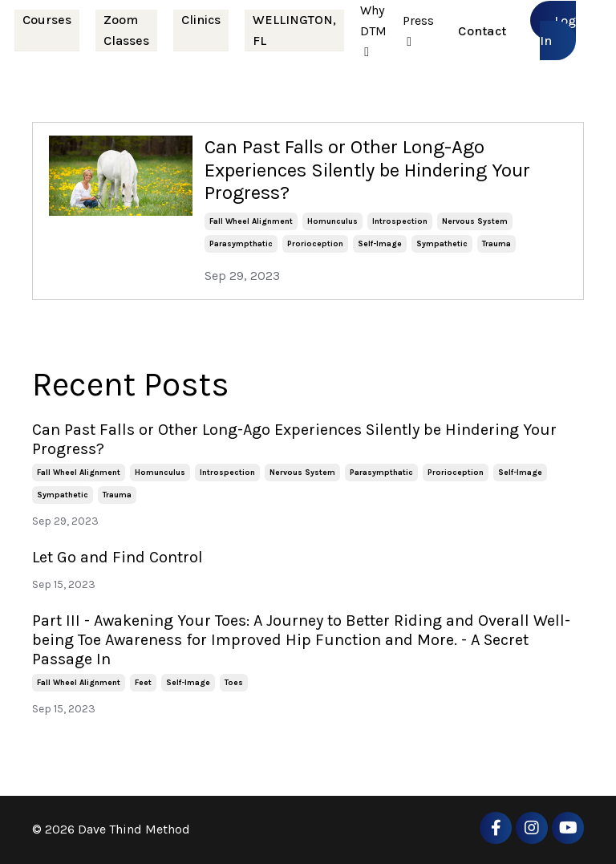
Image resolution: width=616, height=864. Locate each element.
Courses (47, 20)
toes (234, 683)
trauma (496, 244)
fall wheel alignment (251, 221)
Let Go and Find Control (118, 557)
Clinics (201, 20)
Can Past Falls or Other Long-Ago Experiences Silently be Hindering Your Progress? (367, 170)
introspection (400, 221)
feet (143, 683)
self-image (380, 244)
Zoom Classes (126, 30)
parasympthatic (241, 244)
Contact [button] (482, 31)
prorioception (315, 244)
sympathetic (442, 244)
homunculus (332, 221)
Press (418, 31)
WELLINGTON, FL (294, 30)
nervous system (475, 221)
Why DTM (373, 30)
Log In (558, 31)
